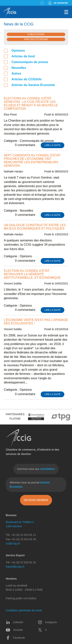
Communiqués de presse (26, 62)
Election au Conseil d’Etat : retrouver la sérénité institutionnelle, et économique (32, 274)
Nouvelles (15, 68)
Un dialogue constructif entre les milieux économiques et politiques (35, 227)
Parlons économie (36, 39)
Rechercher (42, 3)
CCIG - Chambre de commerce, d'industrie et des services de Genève (10, 12)
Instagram (47, 622)
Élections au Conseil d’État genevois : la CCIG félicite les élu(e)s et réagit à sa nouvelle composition (31, 104)
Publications (36, 34)
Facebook (15, 638)
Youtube (14, 630)
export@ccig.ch (15, 567)
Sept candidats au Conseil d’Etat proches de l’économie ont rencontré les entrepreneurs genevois (32, 160)
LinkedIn (14, 622)
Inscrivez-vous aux (36, 469)
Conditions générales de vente (24, 610)
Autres (13, 74)
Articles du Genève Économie (29, 85)
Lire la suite (53, 145)
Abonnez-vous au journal (30, 485)
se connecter (61, 3)
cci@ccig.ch (13, 543)
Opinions (14, 51)
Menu (66, 12)
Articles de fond (19, 56)
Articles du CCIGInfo (23, 79)
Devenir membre (36, 500)
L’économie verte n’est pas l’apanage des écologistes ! (36, 322)
